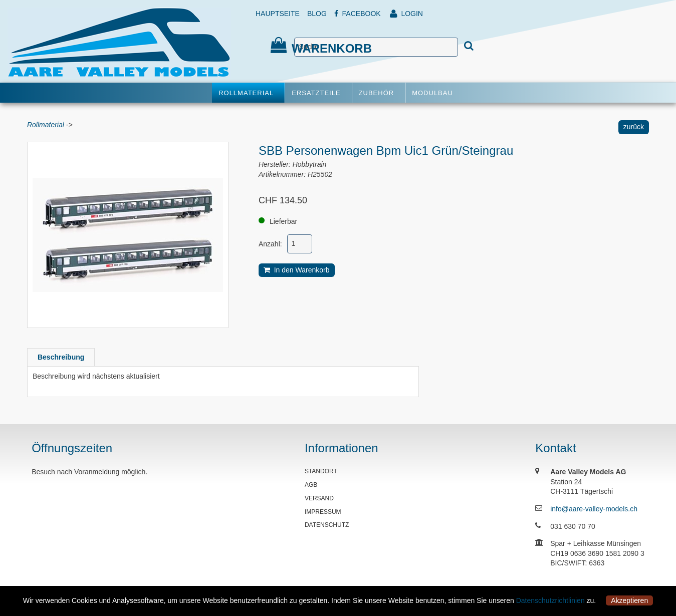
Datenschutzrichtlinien (550, 600)
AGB (311, 485)
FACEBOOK (358, 14)
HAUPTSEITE (278, 14)
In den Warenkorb (297, 270)
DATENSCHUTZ (327, 525)
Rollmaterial (46, 125)
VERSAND (319, 498)
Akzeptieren (629, 600)
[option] (128, 235)
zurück (634, 127)
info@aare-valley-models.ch (594, 509)
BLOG (317, 14)
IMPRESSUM (323, 512)
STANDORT (321, 471)
